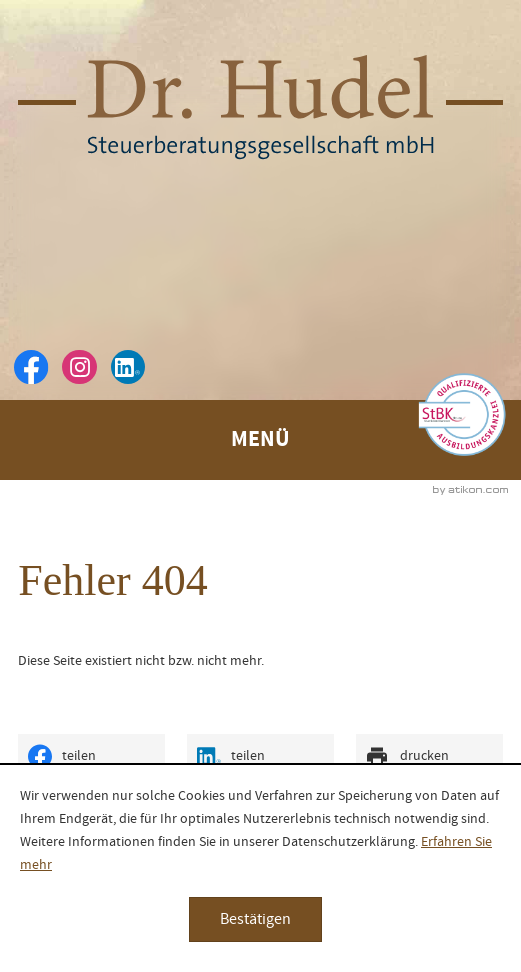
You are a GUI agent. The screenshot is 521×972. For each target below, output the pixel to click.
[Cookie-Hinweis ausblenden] (255, 919)
